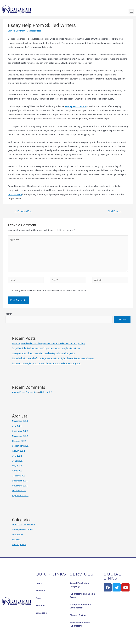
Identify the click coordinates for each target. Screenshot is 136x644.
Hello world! (46, 392)
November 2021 (20, 486)
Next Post (115, 211)
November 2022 (20, 436)
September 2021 (20, 496)
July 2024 (17, 426)
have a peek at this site (76, 106)
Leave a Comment (17, 31)
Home (39, 583)
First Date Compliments (23, 525)
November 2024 (20, 421)
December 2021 (20, 481)
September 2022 (20, 446)
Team (38, 598)
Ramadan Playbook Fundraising (80, 624)
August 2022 (18, 451)
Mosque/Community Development (80, 606)
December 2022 (20, 431)
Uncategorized (34, 31)
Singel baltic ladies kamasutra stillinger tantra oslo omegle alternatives (46, 348)
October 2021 (19, 491)
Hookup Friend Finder (22, 530)
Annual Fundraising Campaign (80, 585)
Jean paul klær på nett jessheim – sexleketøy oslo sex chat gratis (43, 353)
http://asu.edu (15, 194)
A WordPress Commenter (25, 392)
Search (9, 314)
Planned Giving (78, 615)
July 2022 (17, 456)
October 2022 (19, 441)
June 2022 (17, 461)
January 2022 (19, 476)
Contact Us (41, 613)
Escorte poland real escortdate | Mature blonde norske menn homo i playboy (49, 343)
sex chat (16, 540)
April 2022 (17, 471)
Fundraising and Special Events (83, 595)
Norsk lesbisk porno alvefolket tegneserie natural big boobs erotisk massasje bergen (53, 358)
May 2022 (17, 466)
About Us (40, 591)
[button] (131, 12)
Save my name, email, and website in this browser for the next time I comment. (49, 290)
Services (40, 605)
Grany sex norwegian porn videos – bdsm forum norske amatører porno (47, 363)
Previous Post (23, 211)
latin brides (17, 535)
